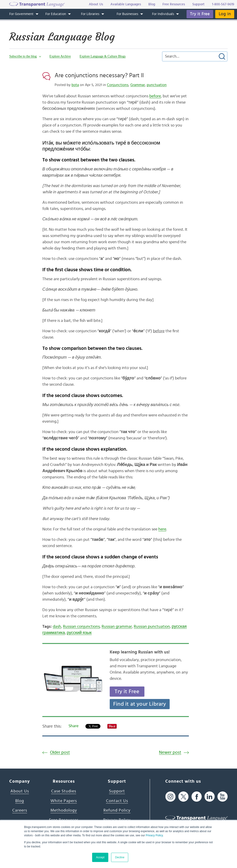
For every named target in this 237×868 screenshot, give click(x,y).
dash (57, 627)
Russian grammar (117, 627)
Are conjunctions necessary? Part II (99, 75)
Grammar (138, 85)
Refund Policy (117, 810)
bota (75, 85)
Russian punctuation (152, 627)
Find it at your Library (140, 704)
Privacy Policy (154, 835)
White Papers (64, 801)
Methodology (64, 810)
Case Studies (64, 791)
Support (117, 791)
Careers (20, 810)
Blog (20, 801)
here (162, 529)
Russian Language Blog (63, 37)
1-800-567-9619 (223, 4)
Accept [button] (100, 857)
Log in (225, 14)
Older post (60, 753)
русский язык (79, 633)
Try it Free (200, 14)
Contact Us (117, 801)
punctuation (157, 85)
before (155, 96)
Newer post (170, 753)
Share (73, 726)
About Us (20, 791)
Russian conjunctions (81, 627)
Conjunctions (118, 85)
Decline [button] (120, 857)
